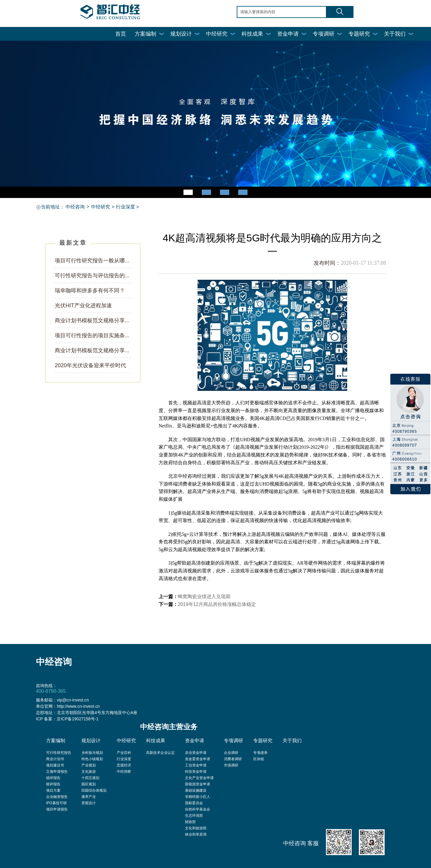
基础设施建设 (196, 790)
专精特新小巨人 (198, 797)
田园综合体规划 (94, 790)
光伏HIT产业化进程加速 (83, 306)
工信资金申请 (196, 765)
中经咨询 (75, 207)
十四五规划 (90, 778)
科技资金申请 (196, 772)
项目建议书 (55, 765)
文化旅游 (89, 772)
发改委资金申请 (198, 759)
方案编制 (145, 34)
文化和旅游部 (196, 828)
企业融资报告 (57, 797)
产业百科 (124, 753)
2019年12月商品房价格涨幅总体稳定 (217, 604)
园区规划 (89, 784)
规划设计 (181, 34)
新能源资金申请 (198, 784)
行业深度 (125, 207)
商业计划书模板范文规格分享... (92, 320)
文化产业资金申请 (199, 778)
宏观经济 (124, 765)
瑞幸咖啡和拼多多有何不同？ (90, 291)
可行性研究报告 (59, 753)
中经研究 (217, 34)
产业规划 (89, 765)
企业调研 (231, 753)
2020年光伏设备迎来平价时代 (90, 365)
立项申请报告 (57, 772)
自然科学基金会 (198, 809)
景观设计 (89, 803)
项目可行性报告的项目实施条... (92, 335)
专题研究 (359, 34)
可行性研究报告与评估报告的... (92, 276)
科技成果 (252, 34)
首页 (121, 34)
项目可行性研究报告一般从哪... (92, 261)
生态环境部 (194, 816)
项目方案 (53, 790)
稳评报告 (53, 778)
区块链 (259, 759)
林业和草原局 (196, 834)
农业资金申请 (196, 753)
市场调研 (231, 765)
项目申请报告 (57, 809)
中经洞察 (124, 772)
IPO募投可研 (56, 803)
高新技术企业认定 (160, 753)
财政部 (190, 822)
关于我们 (395, 34)
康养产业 (89, 797)
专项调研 (324, 34)
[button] (188, 192)
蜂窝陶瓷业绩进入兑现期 (204, 596)
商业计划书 (55, 759)
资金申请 (288, 34)
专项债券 (260, 753)
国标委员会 (194, 803)
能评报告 (53, 784)
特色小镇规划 (92, 759)
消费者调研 (233, 759)
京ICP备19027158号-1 (78, 719)
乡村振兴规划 (92, 753)
